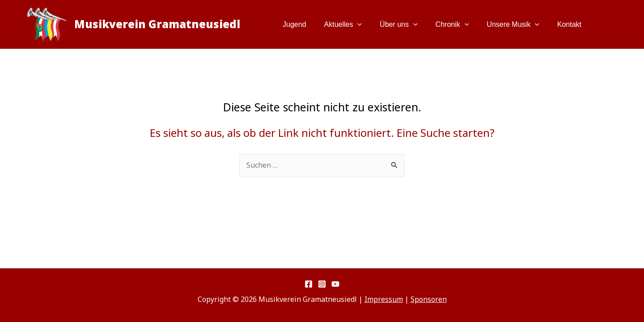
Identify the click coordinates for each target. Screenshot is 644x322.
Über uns (411, 25)
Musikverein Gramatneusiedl (157, 24)
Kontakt (571, 24)
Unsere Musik (518, 25)
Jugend (314, 24)
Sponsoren (429, 299)
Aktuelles (359, 25)
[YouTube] (335, 284)
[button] (373, 25)
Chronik (461, 25)
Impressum (384, 299)
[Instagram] (322, 284)
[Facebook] (309, 284)
